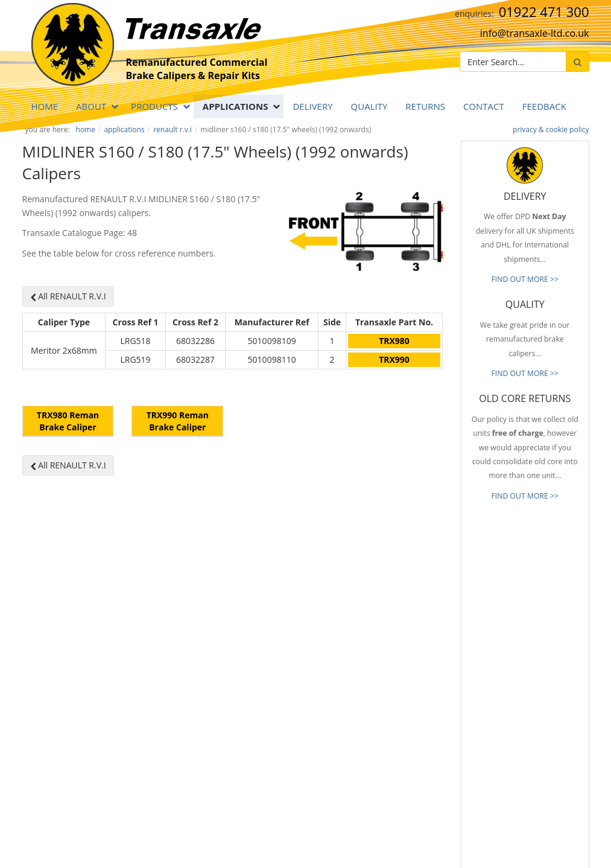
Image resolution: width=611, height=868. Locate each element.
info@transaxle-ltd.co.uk (535, 33)
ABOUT (91, 106)
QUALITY (369, 106)
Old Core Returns (392, 681)
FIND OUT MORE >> (525, 279)
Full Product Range (394, 700)
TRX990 (394, 359)
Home (45, 106)
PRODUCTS (154, 106)
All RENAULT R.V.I (68, 296)
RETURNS (425, 106)
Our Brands (382, 718)
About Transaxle (390, 736)
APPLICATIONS (236, 106)
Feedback (544, 106)
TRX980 (394, 341)
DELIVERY (312, 106)
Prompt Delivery (390, 664)
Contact (484, 106)
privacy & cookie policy (551, 129)
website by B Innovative (553, 845)
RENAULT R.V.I (173, 129)
